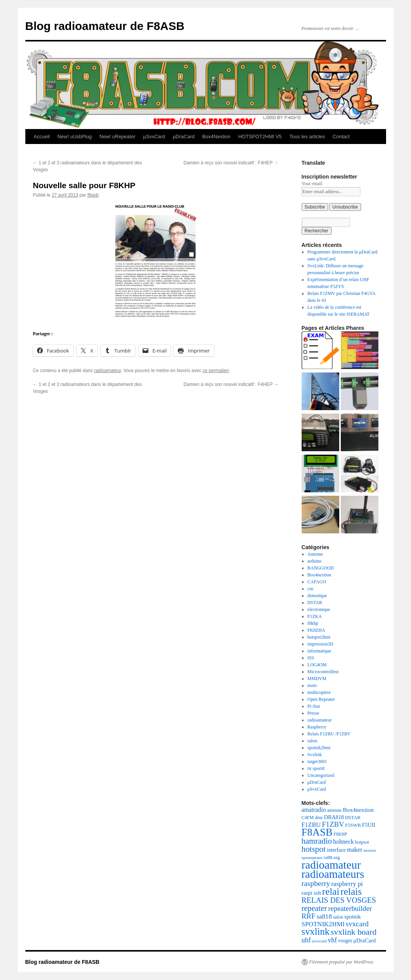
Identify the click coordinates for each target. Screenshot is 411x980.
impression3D (320, 644)
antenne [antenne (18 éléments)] (334, 810)
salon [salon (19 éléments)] (338, 917)
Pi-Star (314, 706)
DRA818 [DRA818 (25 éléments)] (334, 817)
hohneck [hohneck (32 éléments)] (343, 842)
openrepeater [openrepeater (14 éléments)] (312, 858)
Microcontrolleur (323, 672)
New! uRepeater (117, 137)
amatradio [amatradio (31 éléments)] (314, 810)
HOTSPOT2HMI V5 (260, 137)
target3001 (317, 761)
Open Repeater (321, 699)
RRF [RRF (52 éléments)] (309, 916)
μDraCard (184, 137)
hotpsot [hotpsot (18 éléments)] (362, 842)
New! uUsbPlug (74, 137)
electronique (319, 609)
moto (312, 685)
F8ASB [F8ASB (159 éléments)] (317, 832)
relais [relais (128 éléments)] (351, 891)
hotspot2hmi (319, 637)
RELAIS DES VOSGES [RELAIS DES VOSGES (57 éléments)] (339, 900)
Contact (341, 137)
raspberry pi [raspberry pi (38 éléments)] (347, 884)
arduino (314, 561)
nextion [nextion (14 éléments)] (370, 850)
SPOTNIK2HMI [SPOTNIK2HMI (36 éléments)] (323, 924)
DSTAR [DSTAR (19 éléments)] (353, 818)
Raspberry (317, 727)
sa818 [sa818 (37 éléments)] (324, 916)
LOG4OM (317, 665)
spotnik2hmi (319, 748)
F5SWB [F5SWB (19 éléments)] (353, 825)
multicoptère (319, 692)
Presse (313, 713)
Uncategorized (321, 775)
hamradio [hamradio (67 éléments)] (317, 841)
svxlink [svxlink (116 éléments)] (316, 931)
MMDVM (317, 679)
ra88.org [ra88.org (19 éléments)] (332, 857)
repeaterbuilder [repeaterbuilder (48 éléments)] (350, 908)
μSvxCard (154, 137)
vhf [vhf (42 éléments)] (332, 940)
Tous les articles (307, 137)
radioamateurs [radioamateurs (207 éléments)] (333, 874)
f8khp (313, 623)
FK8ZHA (316, 630)
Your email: (312, 184)
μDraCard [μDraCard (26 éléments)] (365, 940)
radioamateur (107, 371)
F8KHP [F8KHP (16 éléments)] (340, 834)
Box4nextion (319, 575)
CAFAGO (317, 582)
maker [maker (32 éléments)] (355, 850)
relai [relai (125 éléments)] (331, 891)
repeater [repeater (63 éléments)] (314, 908)
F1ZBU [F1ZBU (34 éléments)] (311, 825)
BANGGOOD (321, 568)
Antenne (315, 554)
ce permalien (216, 371)
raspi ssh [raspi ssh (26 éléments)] (311, 893)
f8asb (93, 195)
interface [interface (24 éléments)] (336, 850)
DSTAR (315, 603)
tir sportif (316, 768)
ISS (311, 658)
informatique (319, 651)
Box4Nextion (216, 137)
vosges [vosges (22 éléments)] (345, 941)
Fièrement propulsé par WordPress (341, 962)
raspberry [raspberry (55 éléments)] (316, 883)
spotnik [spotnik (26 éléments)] (352, 917)
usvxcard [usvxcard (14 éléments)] (319, 941)
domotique (317, 596)
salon (312, 741)
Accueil (42, 137)
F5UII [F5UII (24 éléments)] (369, 825)
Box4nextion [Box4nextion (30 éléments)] (358, 810)
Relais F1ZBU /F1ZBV (329, 734)
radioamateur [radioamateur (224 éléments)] (331, 865)
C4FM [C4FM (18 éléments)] (308, 818)
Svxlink (314, 755)
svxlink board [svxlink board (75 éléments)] (354, 932)
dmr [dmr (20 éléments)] (319, 818)
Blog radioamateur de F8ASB (105, 26)
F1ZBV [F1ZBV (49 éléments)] (333, 824)
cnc (311, 589)
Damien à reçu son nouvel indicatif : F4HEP (231, 163)
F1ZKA (314, 616)
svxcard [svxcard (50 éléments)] (357, 924)
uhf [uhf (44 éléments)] (306, 940)
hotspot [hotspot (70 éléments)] (314, 849)
